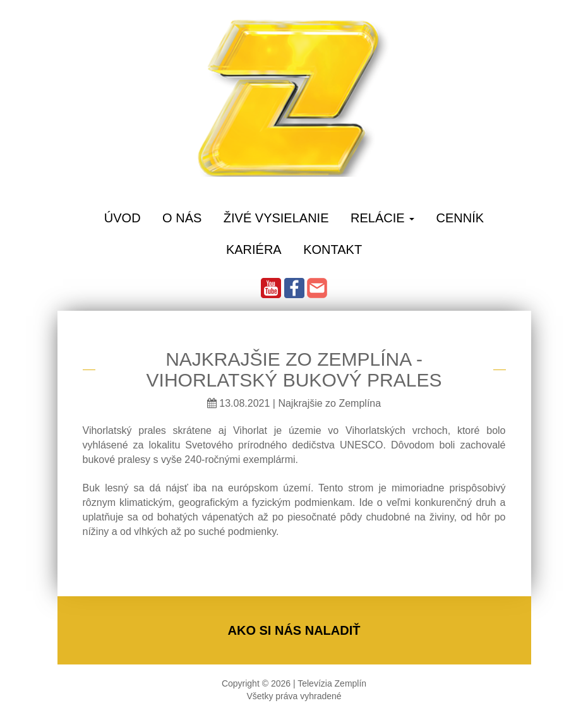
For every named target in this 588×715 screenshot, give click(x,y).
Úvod (123, 218)
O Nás (182, 218)
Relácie (382, 218)
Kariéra (254, 249)
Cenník (460, 218)
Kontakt (333, 249)
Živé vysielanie (276, 218)
